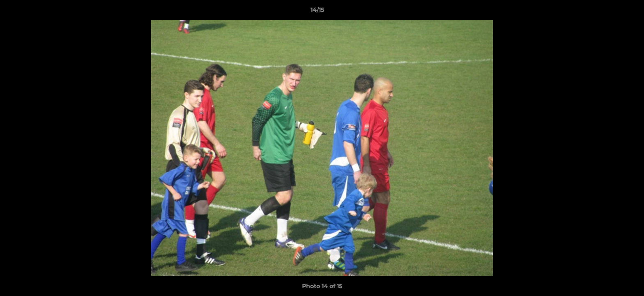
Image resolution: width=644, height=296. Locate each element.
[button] (609, 12)
